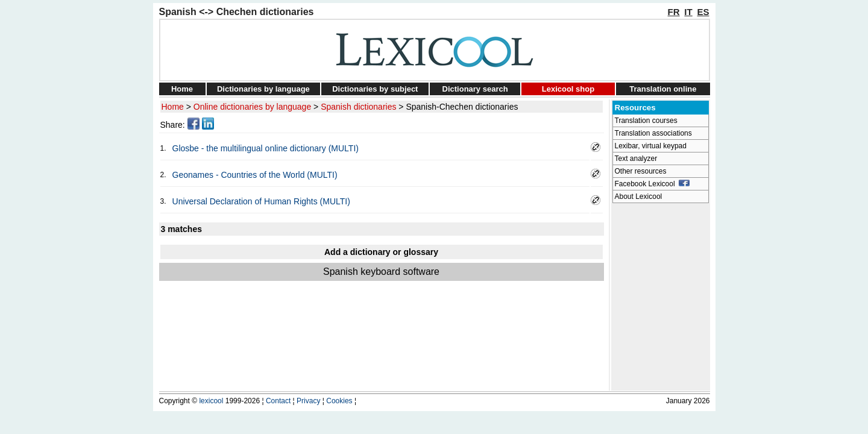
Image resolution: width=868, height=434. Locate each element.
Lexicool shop (568, 89)
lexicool (211, 401)
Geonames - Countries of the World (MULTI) (255, 175)
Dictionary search (475, 89)
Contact (278, 401)
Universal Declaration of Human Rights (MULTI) (261, 201)
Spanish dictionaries (358, 107)
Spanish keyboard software (381, 272)
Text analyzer (636, 159)
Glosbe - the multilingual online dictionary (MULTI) (266, 148)
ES (703, 12)
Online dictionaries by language (252, 107)
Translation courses (646, 121)
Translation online (663, 89)
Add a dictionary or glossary (381, 252)
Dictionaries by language (263, 89)
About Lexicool (639, 197)
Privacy (308, 401)
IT (688, 12)
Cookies (339, 401)
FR (674, 12)
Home (182, 89)
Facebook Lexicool (653, 184)
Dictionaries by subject (375, 89)
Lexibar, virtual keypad (651, 146)
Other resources (641, 171)
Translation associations (653, 133)
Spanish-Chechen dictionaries (462, 107)
